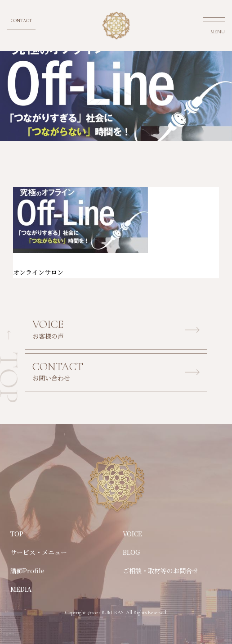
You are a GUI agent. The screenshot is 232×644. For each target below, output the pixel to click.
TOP (17, 534)
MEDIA (21, 589)
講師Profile (27, 571)
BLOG (132, 552)
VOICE (132, 534)
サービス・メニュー (39, 552)
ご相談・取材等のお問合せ (161, 571)
